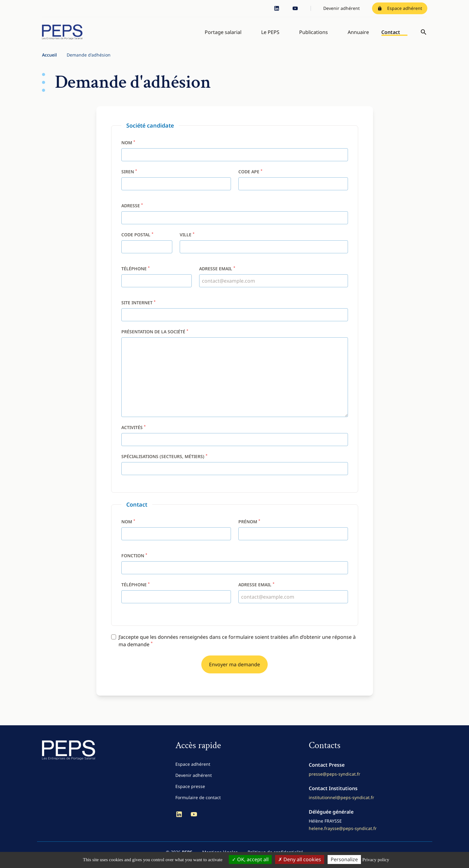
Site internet (138, 308)
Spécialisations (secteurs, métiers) (164, 462)
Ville (187, 240)
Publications (314, 35)
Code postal (137, 240)
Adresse (132, 211)
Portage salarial (223, 35)
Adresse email (217, 274)
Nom (128, 148)
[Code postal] (147, 252)
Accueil (49, 60)
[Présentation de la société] (235, 382)
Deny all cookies (300, 859)
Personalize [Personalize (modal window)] (344, 859)
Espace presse (190, 792)
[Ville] (264, 252)
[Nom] (235, 160)
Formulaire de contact (198, 803)
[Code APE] (293, 189)
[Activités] (235, 445)
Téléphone (136, 274)
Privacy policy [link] (376, 860)
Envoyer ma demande (234, 670)
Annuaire (358, 35)
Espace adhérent (400, 8)
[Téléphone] (157, 286)
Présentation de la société (155, 337)
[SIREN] (176, 189)
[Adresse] (235, 223)
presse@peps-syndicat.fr (335, 779)
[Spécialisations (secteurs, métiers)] (235, 474)
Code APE (250, 177)
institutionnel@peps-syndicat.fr (341, 803)
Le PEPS (270, 35)
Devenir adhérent (341, 8)
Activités (134, 433)
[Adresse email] (273, 286)
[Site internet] (235, 320)
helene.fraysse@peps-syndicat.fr (343, 834)
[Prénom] (293, 539)
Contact (391, 35)
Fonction (134, 561)
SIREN (129, 177)
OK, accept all (250, 859)
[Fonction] (235, 573)
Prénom (249, 527)
